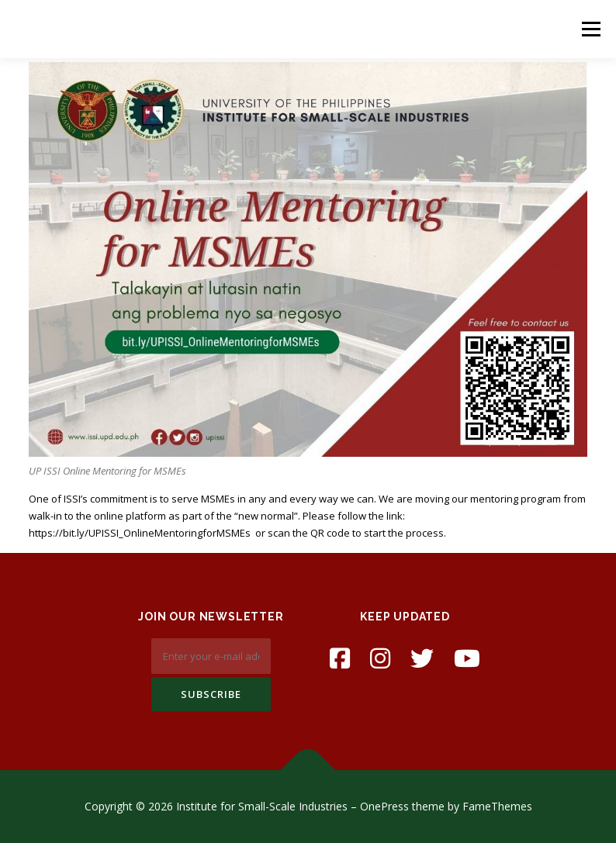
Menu (591, 29)
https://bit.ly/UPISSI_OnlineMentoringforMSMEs (140, 533)
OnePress (384, 806)
